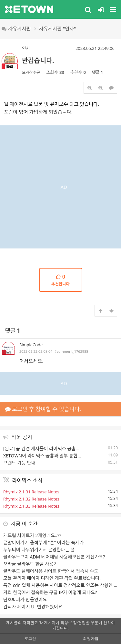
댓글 (13, 331)
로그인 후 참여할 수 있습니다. (43, 409)
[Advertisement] (60, 186)
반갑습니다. (38, 60)
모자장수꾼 (31, 72)
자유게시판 (16, 29)
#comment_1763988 (71, 351)
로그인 (30, 639)
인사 (26, 48)
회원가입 (91, 639)
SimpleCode (31, 345)
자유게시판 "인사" (58, 29)
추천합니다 (61, 280)
